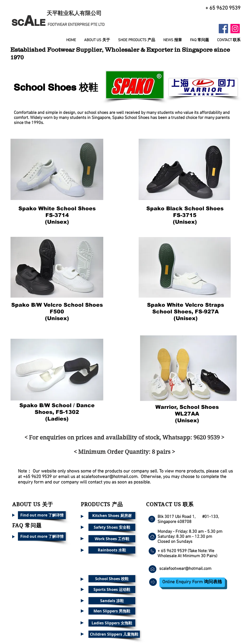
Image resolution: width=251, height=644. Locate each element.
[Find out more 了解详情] (42, 515)
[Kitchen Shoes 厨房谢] (112, 516)
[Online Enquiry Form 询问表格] (192, 582)
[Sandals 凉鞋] (112, 601)
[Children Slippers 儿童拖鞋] (114, 634)
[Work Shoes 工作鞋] (112, 539)
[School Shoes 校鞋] (112, 579)
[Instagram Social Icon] (235, 29)
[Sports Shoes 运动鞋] (112, 589)
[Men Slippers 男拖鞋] (112, 611)
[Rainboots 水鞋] (112, 550)
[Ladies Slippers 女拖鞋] (112, 623)
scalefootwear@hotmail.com (109, 477)
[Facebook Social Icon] (223, 29)
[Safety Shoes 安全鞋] (112, 527)
